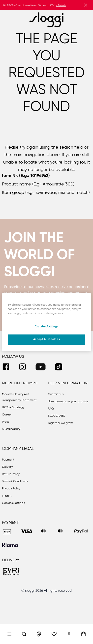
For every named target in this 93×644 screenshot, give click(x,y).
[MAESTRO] (60, 532)
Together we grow (60, 423)
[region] (46, 322)
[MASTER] (44, 532)
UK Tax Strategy (13, 408)
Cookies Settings (13, 503)
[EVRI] (12, 572)
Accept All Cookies (46, 339)
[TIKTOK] (59, 367)
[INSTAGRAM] (22, 367)
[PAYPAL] (81, 532)
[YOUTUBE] (41, 367)
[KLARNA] (10, 545)
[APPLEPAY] (7, 532)
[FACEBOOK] (6, 367)
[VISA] (27, 532)
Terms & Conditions (15, 481)
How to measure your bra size (68, 402)
